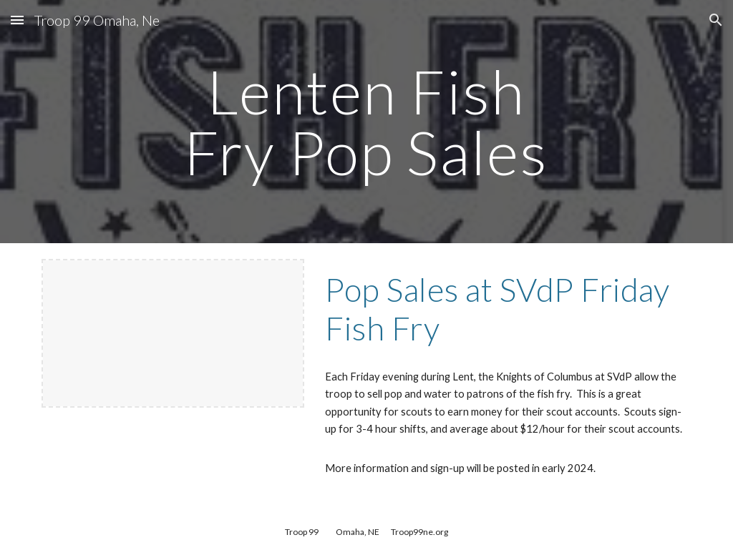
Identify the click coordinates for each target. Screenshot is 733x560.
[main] (366, 122)
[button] (17, 20)
